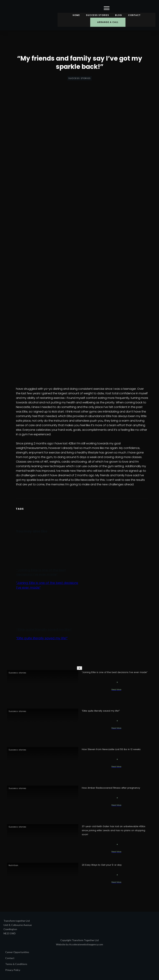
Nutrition (13, 865)
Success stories (80, 78)
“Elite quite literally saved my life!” (44, 630)
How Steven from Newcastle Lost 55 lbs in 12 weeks (111, 749)
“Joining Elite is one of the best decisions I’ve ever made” (41, 572)
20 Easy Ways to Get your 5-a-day (102, 865)
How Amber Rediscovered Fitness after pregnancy (111, 788)
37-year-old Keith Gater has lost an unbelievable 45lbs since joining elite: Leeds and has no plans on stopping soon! (114, 830)
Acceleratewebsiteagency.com (86, 944)
